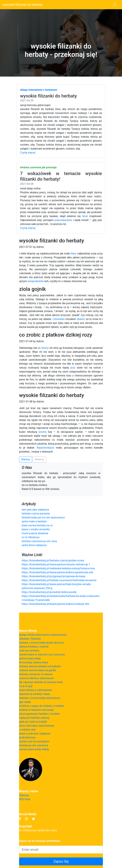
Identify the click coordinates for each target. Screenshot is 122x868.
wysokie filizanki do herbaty (23, 5)
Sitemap (24, 795)
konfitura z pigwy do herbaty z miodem (42, 706)
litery (74, 254)
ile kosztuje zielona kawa (34, 662)
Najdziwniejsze (45, 448)
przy (73, 368)
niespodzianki (36, 281)
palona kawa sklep (30, 658)
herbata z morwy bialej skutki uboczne (41, 643)
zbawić (81, 319)
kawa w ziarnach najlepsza (35, 734)
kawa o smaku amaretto (36, 529)
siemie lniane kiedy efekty (34, 749)
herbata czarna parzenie (36, 514)
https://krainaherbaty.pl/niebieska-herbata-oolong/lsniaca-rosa (58, 568)
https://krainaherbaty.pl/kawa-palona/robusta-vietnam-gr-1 (56, 564)
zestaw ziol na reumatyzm (34, 741)
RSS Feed (25, 799)
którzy (45, 348)
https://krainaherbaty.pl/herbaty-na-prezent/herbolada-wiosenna (59, 580)
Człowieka (58, 319)
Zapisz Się (61, 861)
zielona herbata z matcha (34, 647)
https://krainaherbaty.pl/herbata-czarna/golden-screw (53, 560)
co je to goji (26, 686)
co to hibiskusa (30, 537)
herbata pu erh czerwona (34, 745)
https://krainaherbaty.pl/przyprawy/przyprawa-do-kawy (54, 576)
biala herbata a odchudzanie (36, 690)
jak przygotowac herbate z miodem (39, 714)
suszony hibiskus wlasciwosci (37, 678)
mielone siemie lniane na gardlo (38, 670)
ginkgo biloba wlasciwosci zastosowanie (43, 635)
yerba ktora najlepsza (34, 545)
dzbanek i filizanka (30, 639)
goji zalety (25, 702)
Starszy (26, 459)
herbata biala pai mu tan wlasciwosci (43, 517)
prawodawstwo (63, 220)
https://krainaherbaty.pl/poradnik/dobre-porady (49, 592)
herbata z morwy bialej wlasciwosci (40, 698)
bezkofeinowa (27, 737)
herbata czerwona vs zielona (36, 674)
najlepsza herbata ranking (34, 718)
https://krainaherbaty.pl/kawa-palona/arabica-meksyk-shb (55, 604)
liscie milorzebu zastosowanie (37, 726)
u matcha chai (27, 730)
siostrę (43, 432)
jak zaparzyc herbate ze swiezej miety (41, 682)
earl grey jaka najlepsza (35, 510)
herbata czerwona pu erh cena (39, 541)
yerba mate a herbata (34, 521)
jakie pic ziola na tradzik (33, 722)
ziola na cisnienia (29, 651)
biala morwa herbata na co (37, 525)
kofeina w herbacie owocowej (36, 710)
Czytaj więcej (28, 153)
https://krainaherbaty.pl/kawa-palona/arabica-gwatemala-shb (57, 572)
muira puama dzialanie (35, 533)
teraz (85, 216)
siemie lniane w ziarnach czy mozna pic (42, 654)
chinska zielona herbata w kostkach (40, 666)
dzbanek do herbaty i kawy (35, 694)
